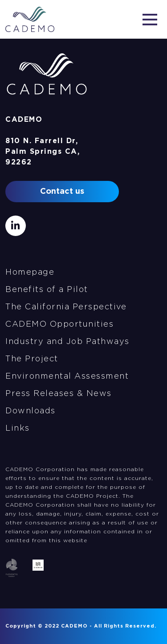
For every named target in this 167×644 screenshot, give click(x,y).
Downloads (31, 411)
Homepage (30, 272)
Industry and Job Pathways (67, 342)
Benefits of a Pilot (47, 290)
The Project (32, 359)
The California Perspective (66, 307)
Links (18, 428)
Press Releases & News (59, 394)
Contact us (62, 192)
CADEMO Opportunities (59, 324)
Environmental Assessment (67, 376)
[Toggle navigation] (150, 19)
